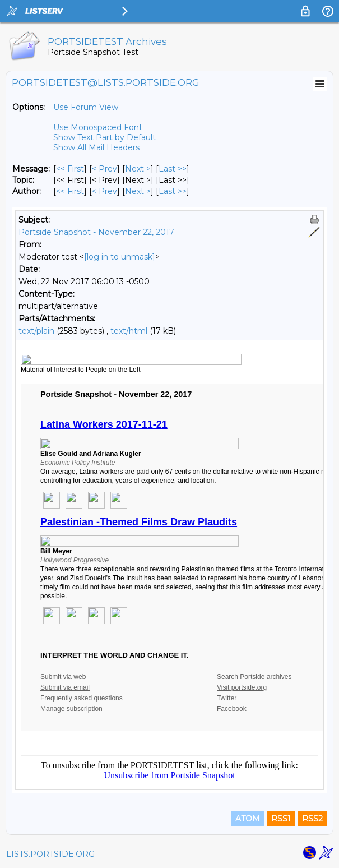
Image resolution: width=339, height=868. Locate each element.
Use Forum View (86, 107)
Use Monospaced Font (98, 127)
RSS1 (281, 819)
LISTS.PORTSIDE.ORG (50, 854)
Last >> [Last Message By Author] (173, 191)
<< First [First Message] (70, 169)
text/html (129, 331)
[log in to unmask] (120, 257)
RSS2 (312, 819)
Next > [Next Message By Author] (138, 191)
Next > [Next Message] (138, 169)
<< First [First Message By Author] (70, 191)
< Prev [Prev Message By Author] (105, 191)
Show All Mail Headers (96, 147)
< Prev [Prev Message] (105, 169)
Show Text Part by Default (105, 137)
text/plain (36, 331)
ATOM (248, 819)
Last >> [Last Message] (173, 169)
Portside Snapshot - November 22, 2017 (96, 232)
